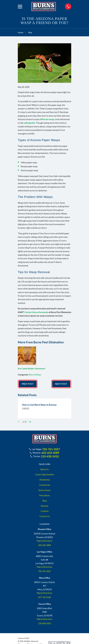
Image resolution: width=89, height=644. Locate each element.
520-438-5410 (50, 456)
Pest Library (45, 495)
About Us (44, 469)
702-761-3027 (51, 449)
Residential (45, 480)
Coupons (45, 511)
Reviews (44, 506)
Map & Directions (44, 541)
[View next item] (30, 422)
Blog (45, 501)
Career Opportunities (44, 474)
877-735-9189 (44, 597)
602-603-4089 (50, 453)
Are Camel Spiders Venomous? (32, 369)
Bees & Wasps (35, 375)
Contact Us (45, 516)
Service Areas (44, 490)
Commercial (45, 485)
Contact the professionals (36, 312)
